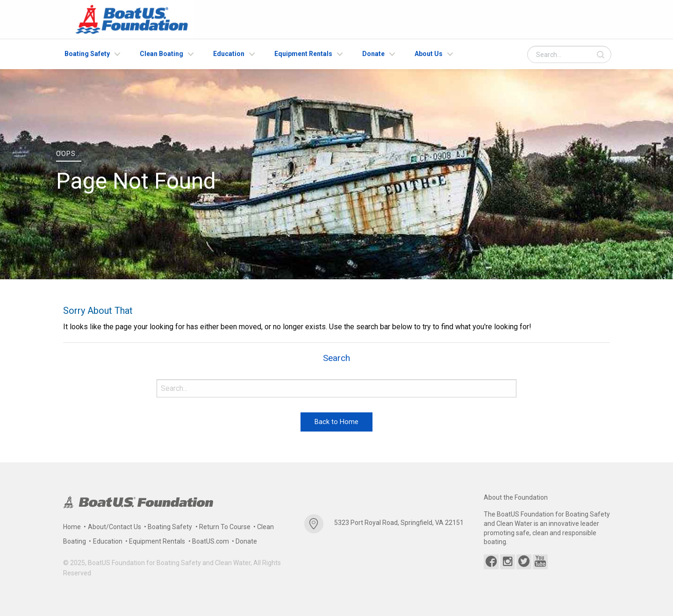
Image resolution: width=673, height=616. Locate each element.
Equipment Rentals (303, 54)
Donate (373, 54)
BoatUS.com (211, 541)
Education (229, 54)
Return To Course (225, 527)
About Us (429, 54)
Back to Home (336, 421)
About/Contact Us (115, 527)
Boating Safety (87, 54)
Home (72, 527)
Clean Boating (161, 54)
